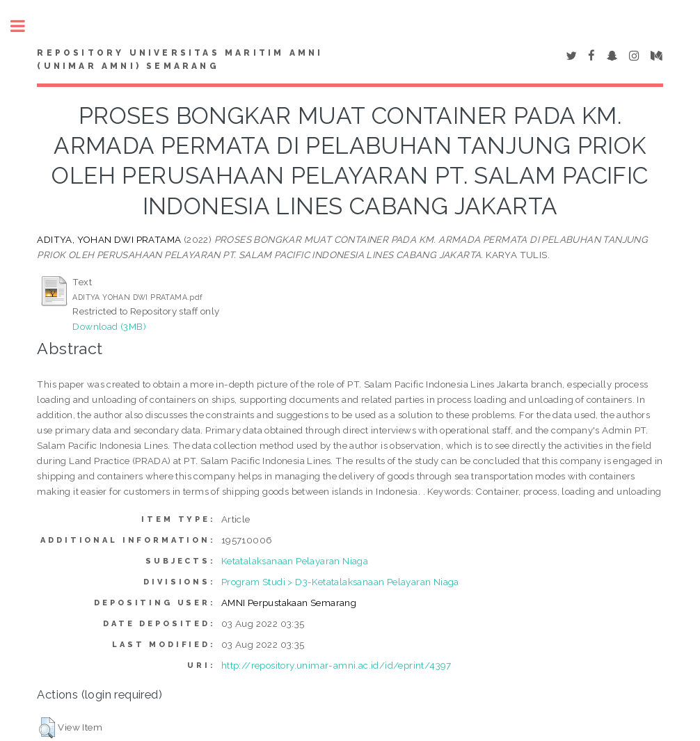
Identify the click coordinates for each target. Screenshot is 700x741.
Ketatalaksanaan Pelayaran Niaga (295, 561)
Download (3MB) (109, 326)
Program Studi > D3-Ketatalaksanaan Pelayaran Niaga (340, 582)
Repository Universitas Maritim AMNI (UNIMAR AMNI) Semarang (180, 60)
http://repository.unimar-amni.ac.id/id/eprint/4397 (336, 665)
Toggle (25, 26)
